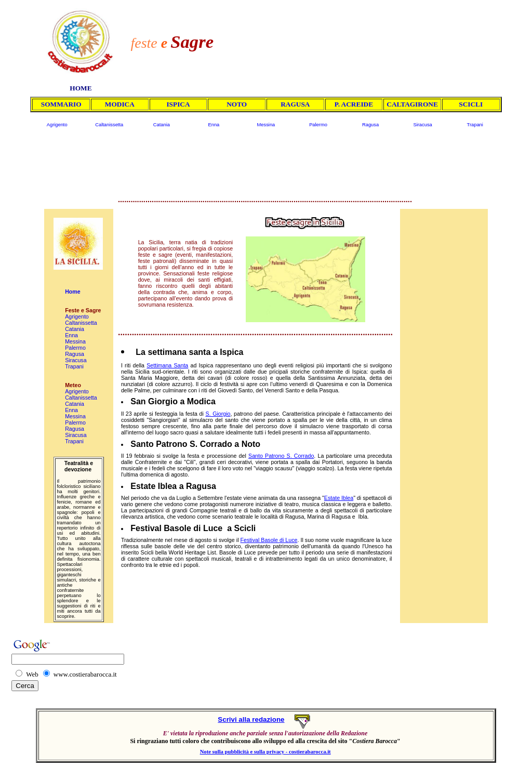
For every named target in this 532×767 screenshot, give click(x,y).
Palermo (318, 125)
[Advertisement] (373, 37)
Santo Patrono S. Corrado (281, 456)
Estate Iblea (339, 498)
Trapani (475, 125)
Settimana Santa (167, 365)
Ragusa (370, 125)
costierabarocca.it (310, 752)
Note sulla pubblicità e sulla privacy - (244, 752)
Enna (214, 125)
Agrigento (57, 125)
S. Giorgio (218, 414)
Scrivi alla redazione (251, 719)
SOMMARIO (61, 104)
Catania (162, 125)
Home (73, 292)
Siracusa (422, 125)
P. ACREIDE (354, 104)
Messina (266, 125)
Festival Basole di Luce (269, 540)
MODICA (120, 104)
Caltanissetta (109, 125)
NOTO (237, 104)
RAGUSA (295, 104)
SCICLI (471, 104)
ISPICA (178, 104)
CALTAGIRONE (412, 104)
